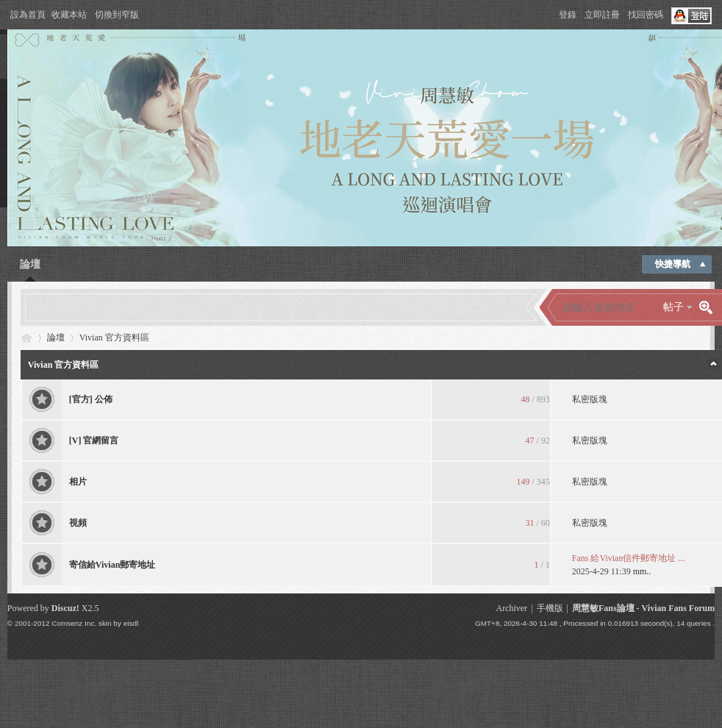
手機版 (550, 608)
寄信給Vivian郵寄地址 (112, 565)
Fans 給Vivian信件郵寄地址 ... (629, 558)
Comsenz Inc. (74, 623)
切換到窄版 (117, 15)
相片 (78, 482)
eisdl (131, 623)
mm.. (642, 571)
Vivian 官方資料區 (64, 365)
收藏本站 (69, 15)
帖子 (673, 307)
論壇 (30, 264)
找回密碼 (646, 15)
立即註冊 (602, 15)
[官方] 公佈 (91, 399)
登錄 (568, 15)
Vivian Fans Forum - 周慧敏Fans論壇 (26, 338)
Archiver (511, 608)
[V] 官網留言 (94, 440)
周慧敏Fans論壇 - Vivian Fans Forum (643, 608)
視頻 (78, 523)
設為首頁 (28, 15)
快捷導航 (673, 264)
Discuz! (65, 608)
